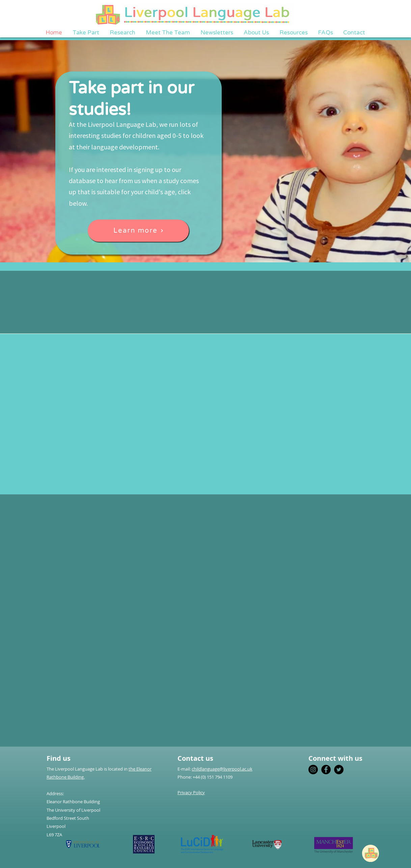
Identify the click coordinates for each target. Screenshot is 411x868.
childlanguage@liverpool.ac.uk (222, 769)
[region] (373, 853)
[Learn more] (138, 231)
